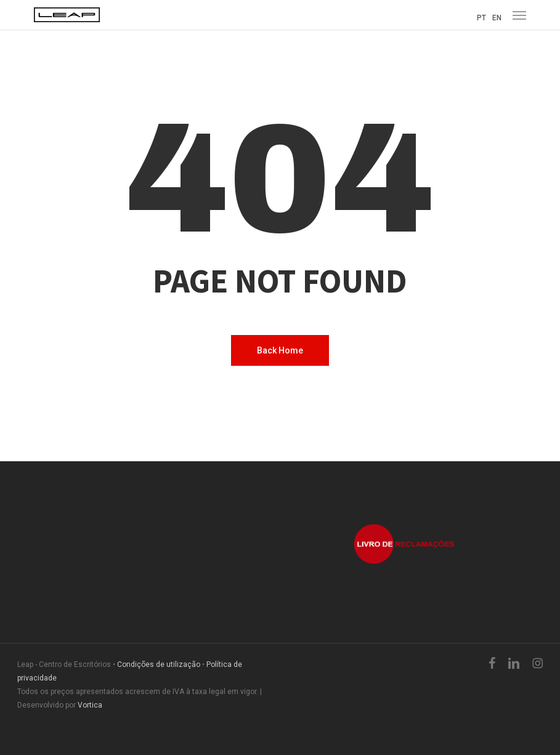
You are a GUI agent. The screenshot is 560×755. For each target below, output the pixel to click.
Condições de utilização (159, 664)
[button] (519, 15)
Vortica (90, 705)
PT (481, 18)
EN (497, 18)
